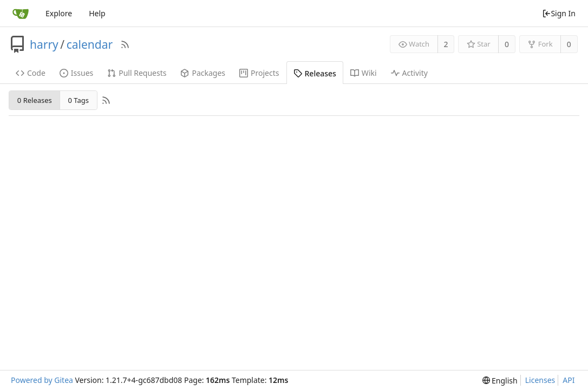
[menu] (500, 381)
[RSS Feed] (125, 44)
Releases (315, 73)
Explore (59, 13)
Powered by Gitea (42, 380)
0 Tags (78, 100)
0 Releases (35, 100)
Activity (409, 73)
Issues (76, 73)
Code (31, 73)
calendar (90, 44)
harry (44, 44)
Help (97, 13)
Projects (259, 73)
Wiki (364, 73)
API (569, 380)
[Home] (21, 14)
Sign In (559, 13)
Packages (203, 73)
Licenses (540, 380)
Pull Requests (137, 73)
